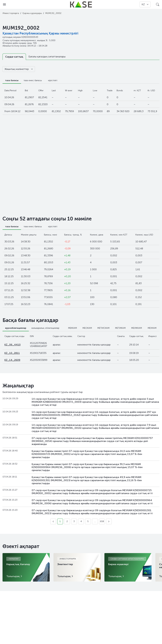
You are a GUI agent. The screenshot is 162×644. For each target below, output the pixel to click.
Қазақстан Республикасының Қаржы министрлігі (40, 33)
